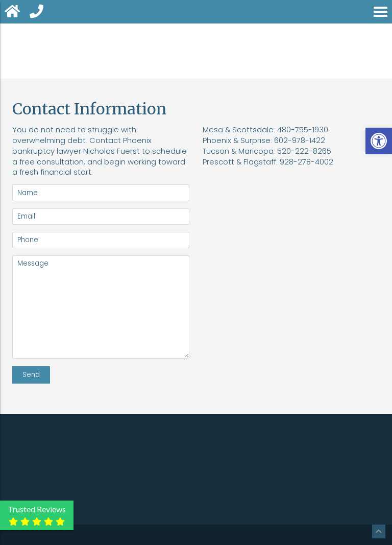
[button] (379, 141)
